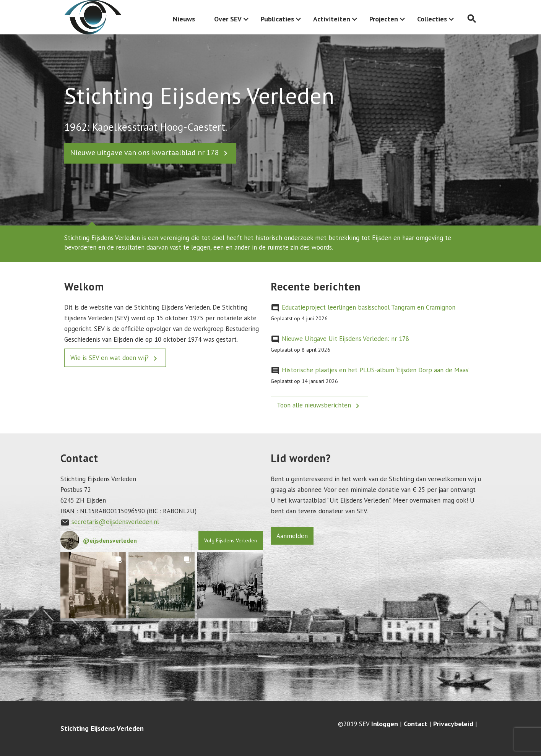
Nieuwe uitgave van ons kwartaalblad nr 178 (150, 153)
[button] (93, 585)
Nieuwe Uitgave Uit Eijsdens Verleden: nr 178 (345, 339)
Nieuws (184, 19)
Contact (416, 724)
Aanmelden (292, 536)
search (472, 19)
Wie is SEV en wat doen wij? (115, 358)
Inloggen (385, 724)
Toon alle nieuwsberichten (319, 406)
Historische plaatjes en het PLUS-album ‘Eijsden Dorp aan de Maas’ (376, 370)
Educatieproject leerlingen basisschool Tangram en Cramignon (369, 307)
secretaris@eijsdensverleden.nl (115, 522)
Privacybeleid (453, 724)
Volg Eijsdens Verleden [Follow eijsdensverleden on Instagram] (231, 540)
